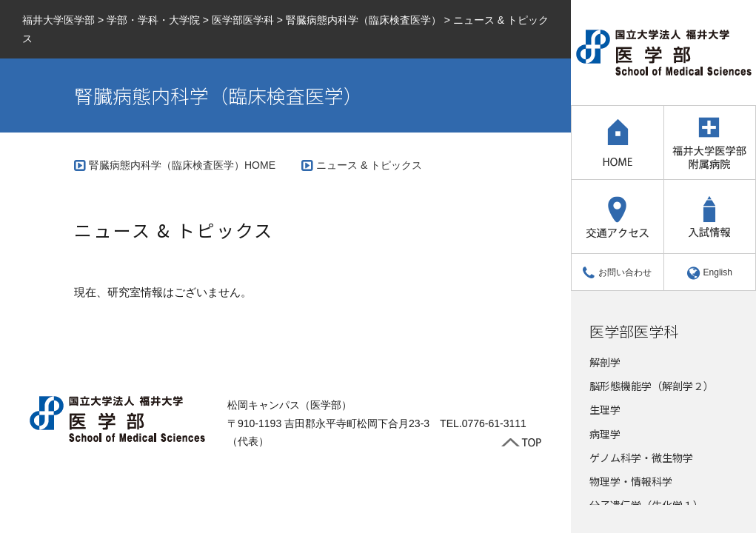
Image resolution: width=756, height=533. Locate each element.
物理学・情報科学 (631, 481)
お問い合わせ (617, 272)
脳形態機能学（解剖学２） (652, 386)
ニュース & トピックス (369, 165)
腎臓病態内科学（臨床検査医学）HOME (182, 165)
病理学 (605, 434)
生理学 (605, 409)
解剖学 (605, 362)
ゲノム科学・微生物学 (641, 457)
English (710, 272)
